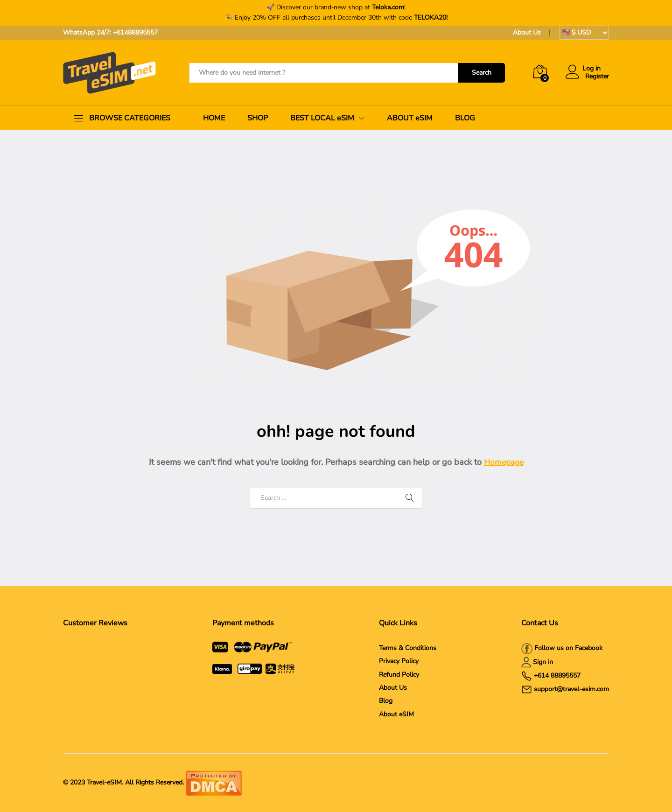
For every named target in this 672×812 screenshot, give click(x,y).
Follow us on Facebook (567, 648)
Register (597, 77)
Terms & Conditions (408, 648)
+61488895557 (135, 32)
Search (482, 73)
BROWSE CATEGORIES (130, 118)
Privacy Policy (399, 661)
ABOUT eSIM (410, 118)
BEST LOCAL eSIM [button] (322, 118)
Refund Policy (399, 675)
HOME (214, 118)
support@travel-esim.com (571, 689)
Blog (386, 701)
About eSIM (396, 714)
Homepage (504, 462)
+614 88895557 (557, 675)
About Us (527, 32)
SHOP (258, 118)
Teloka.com (388, 7)
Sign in (543, 662)
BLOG (465, 118)
